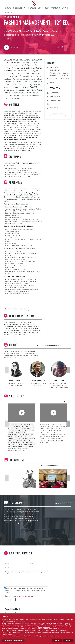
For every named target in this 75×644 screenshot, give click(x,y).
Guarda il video (12, 47)
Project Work (55, 8)
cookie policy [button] (23, 621)
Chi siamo (8, 8)
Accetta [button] (68, 640)
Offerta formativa (19, 8)
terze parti (30, 623)
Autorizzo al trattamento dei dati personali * (20, 596)
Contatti (65, 8)
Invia (10, 600)
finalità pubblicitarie (44, 627)
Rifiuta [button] (57, 640)
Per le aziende (31, 8)
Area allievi (9, 13)
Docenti (41, 8)
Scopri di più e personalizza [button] (13, 640)
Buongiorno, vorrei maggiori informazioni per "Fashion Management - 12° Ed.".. (26, 578)
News (47, 8)
